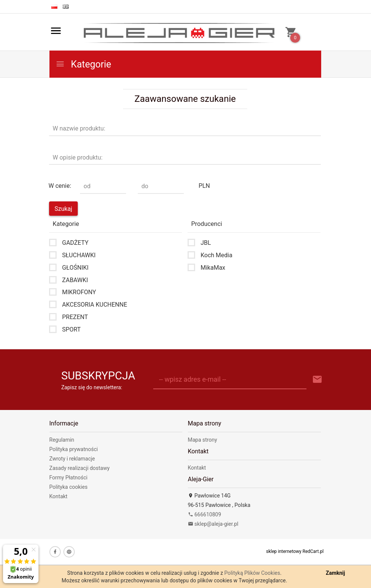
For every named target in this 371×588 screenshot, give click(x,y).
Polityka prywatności (74, 449)
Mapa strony (203, 440)
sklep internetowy (284, 551)
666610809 (205, 514)
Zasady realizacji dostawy (80, 468)
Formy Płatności (69, 477)
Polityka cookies (69, 487)
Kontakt (58, 496)
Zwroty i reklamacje (72, 459)
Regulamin (62, 440)
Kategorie (83, 64)
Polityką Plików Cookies (252, 573)
